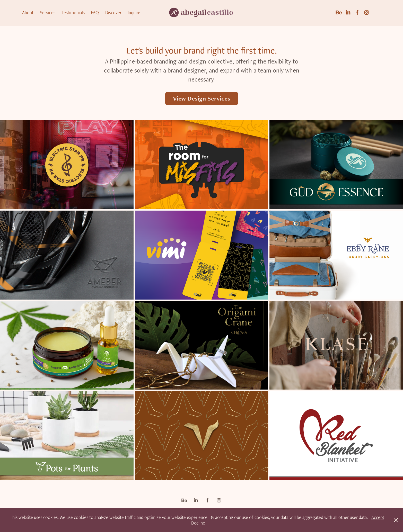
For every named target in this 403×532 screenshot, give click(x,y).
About (28, 12)
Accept (378, 517)
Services (48, 12)
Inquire (134, 12)
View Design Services (202, 98)
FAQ (95, 12)
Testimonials (73, 12)
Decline (198, 523)
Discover (113, 12)
